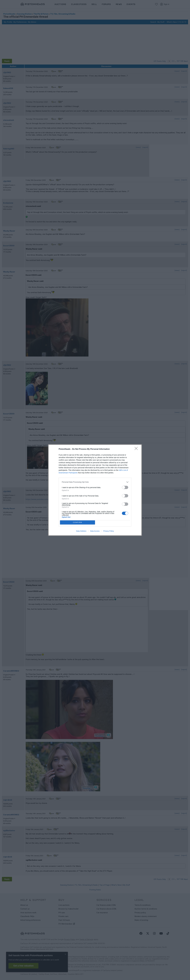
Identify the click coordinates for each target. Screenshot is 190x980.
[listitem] (95, 482)
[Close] (137, 449)
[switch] (125, 487)
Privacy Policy (109, 531)
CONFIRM (77, 522)
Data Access (95, 531)
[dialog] (95, 490)
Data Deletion (81, 531)
